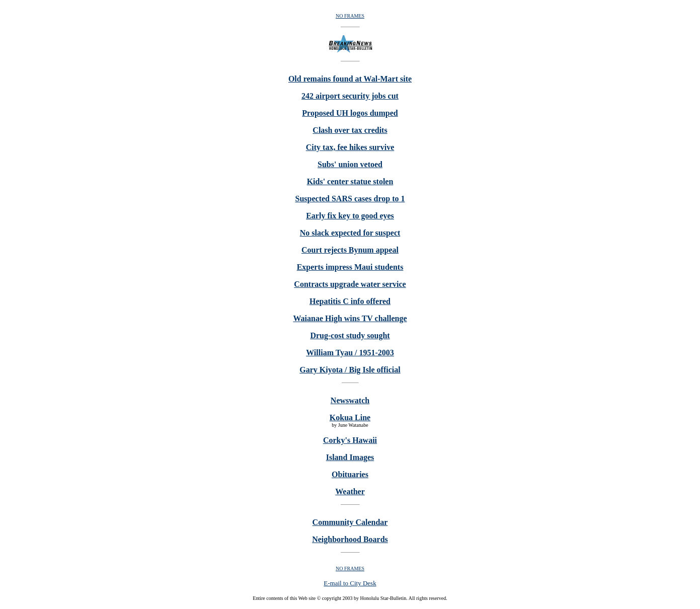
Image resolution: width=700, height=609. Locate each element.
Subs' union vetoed (350, 164)
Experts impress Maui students (350, 267)
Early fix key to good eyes (350, 216)
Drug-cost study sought (350, 335)
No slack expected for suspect (350, 233)
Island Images (350, 457)
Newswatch (350, 400)
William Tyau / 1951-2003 (350, 353)
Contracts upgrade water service (350, 284)
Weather (350, 491)
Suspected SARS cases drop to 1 (350, 199)
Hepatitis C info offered (350, 301)
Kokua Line (350, 417)
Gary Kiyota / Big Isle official (350, 370)
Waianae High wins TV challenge (350, 318)
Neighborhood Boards (350, 539)
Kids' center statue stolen (350, 181)
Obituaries (350, 474)
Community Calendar (350, 522)
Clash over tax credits (350, 130)
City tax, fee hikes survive (350, 147)
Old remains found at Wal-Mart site (350, 79)
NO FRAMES (350, 16)
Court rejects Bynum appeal (350, 250)
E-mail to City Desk (350, 583)
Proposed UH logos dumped (350, 113)
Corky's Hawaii (350, 440)
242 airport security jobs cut (350, 96)
